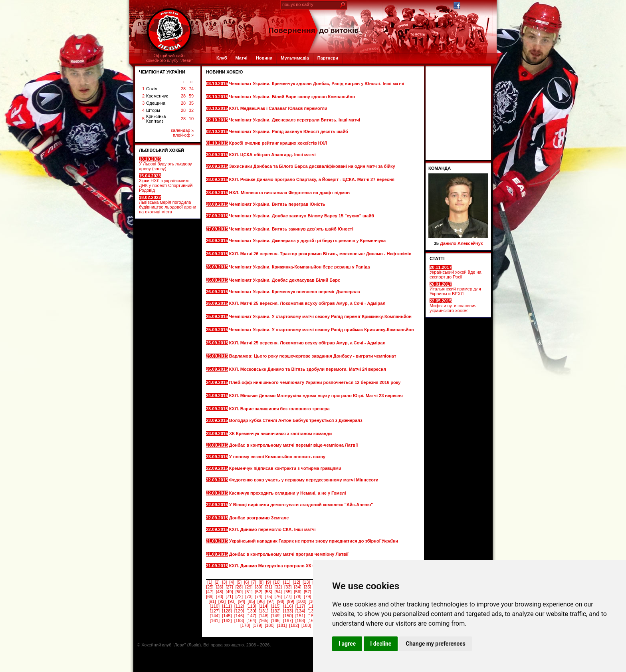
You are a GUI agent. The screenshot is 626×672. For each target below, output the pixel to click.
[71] (229, 596)
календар (182, 130)
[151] (300, 616)
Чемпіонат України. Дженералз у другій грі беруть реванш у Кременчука (307, 241)
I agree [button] (347, 644)
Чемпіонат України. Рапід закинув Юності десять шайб (289, 131)
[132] (275, 611)
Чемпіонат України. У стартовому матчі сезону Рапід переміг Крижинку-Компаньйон (320, 316)
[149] (275, 616)
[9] (268, 582)
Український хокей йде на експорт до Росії (456, 272)
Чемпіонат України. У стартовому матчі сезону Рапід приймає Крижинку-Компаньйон (322, 330)
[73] (249, 596)
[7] (254, 582)
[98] (281, 601)
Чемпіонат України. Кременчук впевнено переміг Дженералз (295, 292)
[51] (249, 592)
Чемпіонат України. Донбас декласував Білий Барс (285, 280)
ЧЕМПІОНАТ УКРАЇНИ (162, 72)
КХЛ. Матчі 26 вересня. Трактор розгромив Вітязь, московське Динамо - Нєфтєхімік (320, 254)
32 (191, 110)
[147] (251, 616)
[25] (210, 587)
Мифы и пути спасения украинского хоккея (453, 306)
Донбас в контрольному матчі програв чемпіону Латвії (289, 554)
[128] (227, 611)
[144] (214, 616)
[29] (249, 587)
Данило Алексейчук (461, 243)
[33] (288, 587)
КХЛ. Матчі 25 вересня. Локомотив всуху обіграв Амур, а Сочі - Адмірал (307, 303)
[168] (300, 620)
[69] (210, 596)
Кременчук (157, 96)
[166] (275, 620)
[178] (245, 625)
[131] (263, 611)
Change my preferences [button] (435, 644)
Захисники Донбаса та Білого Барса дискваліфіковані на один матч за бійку (312, 166)
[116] (288, 606)
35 (191, 103)
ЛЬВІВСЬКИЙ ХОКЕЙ (161, 150)
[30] (259, 587)
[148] (263, 616)
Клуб (222, 58)
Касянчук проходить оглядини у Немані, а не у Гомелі (288, 493)
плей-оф (183, 135)
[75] (268, 596)
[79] (307, 596)
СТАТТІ (437, 258)
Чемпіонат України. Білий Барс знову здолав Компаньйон (293, 97)
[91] (212, 601)
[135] (312, 611)
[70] (220, 596)
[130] (251, 611)
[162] (227, 620)
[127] (214, 611)
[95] (251, 601)
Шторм (153, 110)
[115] (275, 606)
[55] (288, 592)
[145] (227, 616)
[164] (251, 620)
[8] (261, 582)
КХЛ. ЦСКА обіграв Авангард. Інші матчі (273, 155)
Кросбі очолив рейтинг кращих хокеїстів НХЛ (279, 143)
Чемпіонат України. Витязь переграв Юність (278, 204)
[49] (229, 592)
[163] (239, 620)
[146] (239, 616)
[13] (306, 582)
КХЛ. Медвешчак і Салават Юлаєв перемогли (279, 108)
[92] (222, 601)
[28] (239, 587)
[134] (300, 611)
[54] (278, 592)
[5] (239, 582)
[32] (278, 587)
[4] (232, 582)
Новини (264, 58)
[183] (306, 625)
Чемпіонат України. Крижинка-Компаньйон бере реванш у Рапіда (300, 267)
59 (191, 96)
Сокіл (152, 89)
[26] (220, 587)
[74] (259, 596)
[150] (288, 616)
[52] (259, 592)
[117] (300, 606)
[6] (246, 582)
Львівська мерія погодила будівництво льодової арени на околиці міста (167, 205)
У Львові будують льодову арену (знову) (165, 164)
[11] (287, 582)
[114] (263, 606)
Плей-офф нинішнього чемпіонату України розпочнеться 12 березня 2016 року (315, 382)
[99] (290, 601)
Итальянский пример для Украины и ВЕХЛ (455, 289)
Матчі (241, 58)
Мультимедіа (295, 58)
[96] (261, 601)
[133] (288, 611)
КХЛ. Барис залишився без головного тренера (280, 409)
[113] (251, 606)
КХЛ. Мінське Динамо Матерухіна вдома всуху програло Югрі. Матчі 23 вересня (316, 396)
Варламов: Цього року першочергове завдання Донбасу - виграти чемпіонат (313, 356)
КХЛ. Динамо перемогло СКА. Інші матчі (273, 529)
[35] (307, 587)
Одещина (156, 103)
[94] (242, 601)
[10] (277, 582)
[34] (298, 587)
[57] (307, 592)
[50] (239, 592)
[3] (224, 582)
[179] (258, 625)
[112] (239, 606)
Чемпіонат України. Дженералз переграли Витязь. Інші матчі (295, 120)
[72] (239, 596)
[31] (268, 587)
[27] (229, 587)
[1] (210, 582)
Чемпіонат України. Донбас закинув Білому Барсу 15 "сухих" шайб (302, 216)
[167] (288, 620)
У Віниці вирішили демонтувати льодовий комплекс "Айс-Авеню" (301, 505)
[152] (312, 616)
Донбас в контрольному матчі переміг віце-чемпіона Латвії (294, 445)
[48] (220, 592)
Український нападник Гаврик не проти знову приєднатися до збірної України (314, 541)
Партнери (328, 58)
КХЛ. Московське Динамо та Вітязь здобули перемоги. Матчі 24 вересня (308, 369)
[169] (312, 620)
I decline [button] (381, 644)
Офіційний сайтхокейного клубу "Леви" (169, 58)
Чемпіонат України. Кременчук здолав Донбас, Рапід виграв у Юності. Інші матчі (317, 84)
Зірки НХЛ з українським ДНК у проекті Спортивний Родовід (166, 183)
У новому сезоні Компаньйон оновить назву (278, 457)
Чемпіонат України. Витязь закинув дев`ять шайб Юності (292, 229)
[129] (239, 611)
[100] (301, 601)
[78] (298, 596)
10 (191, 119)
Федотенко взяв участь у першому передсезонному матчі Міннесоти (304, 480)
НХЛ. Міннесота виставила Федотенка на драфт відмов (290, 193)
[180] (269, 625)
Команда (440, 168)
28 (183, 89)
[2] (217, 582)
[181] (282, 625)
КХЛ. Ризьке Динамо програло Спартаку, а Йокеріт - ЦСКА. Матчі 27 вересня (312, 179)
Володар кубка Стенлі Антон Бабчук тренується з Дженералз (296, 420)
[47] (210, 592)
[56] (298, 592)
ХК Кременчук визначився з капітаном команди (281, 433)
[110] (214, 606)
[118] (312, 606)
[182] (294, 625)
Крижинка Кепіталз (156, 119)
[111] (227, 606)
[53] (268, 592)
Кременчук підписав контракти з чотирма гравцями (286, 468)
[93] (232, 601)
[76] (278, 596)
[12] (296, 582)
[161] (214, 620)
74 (191, 89)
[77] (288, 596)
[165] (263, 620)
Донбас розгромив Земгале (260, 518)
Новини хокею (224, 72)
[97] (271, 601)
